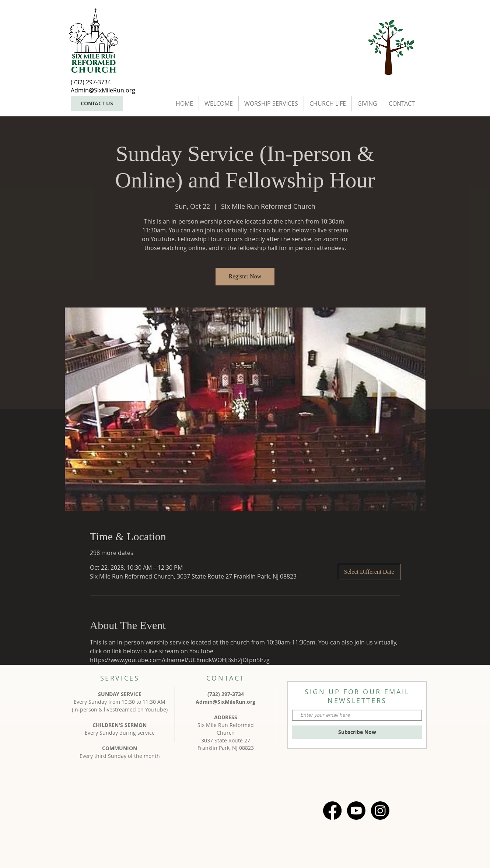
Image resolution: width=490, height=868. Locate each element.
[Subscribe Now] (357, 732)
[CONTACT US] (97, 103)
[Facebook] (332, 811)
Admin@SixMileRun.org (225, 702)
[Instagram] (380, 811)
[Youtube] (356, 811)
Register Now (245, 276)
